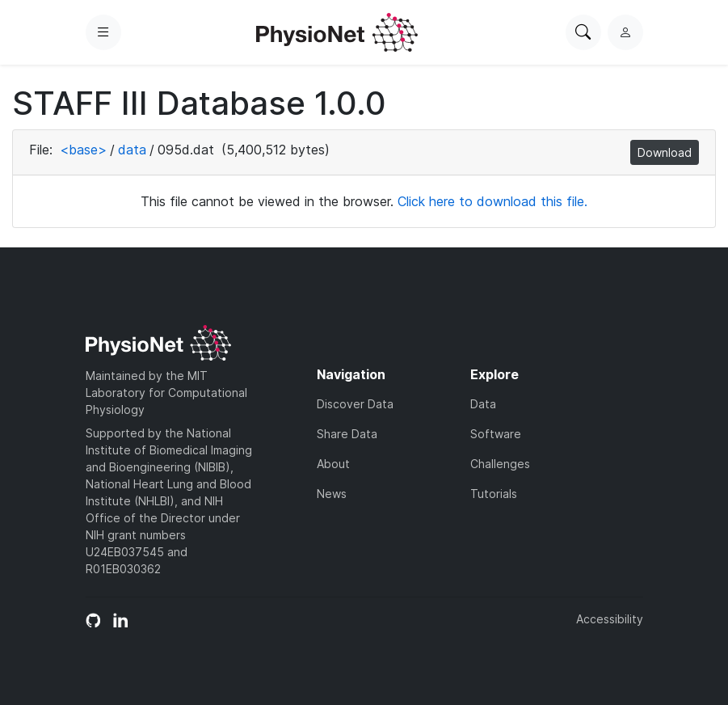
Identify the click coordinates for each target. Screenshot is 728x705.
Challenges (500, 464)
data (132, 150)
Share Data (347, 434)
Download (665, 152)
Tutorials (494, 494)
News (332, 494)
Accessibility (610, 619)
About (333, 464)
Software (496, 434)
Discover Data (355, 404)
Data (483, 404)
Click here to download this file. (492, 201)
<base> (83, 150)
